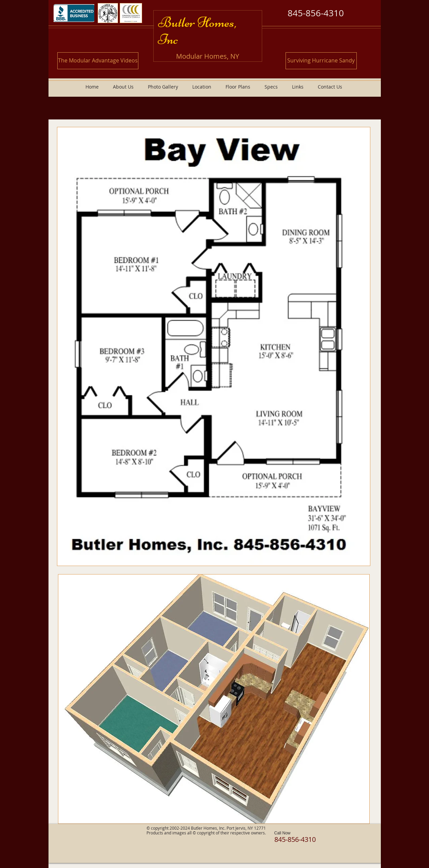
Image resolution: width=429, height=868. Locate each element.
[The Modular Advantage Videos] (98, 61)
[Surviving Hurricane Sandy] (321, 61)
